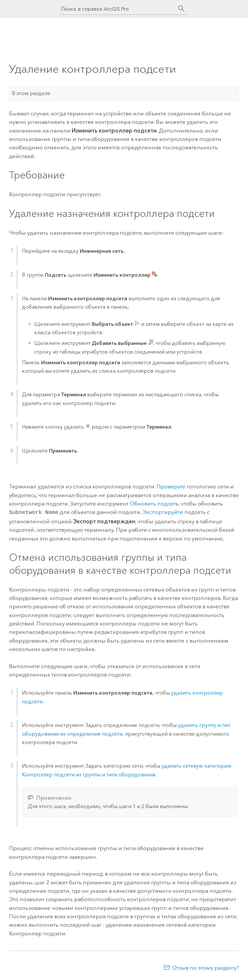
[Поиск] (181, 9)
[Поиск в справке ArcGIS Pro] (118, 9)
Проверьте (171, 486)
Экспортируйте (163, 512)
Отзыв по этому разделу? (206, 967)
